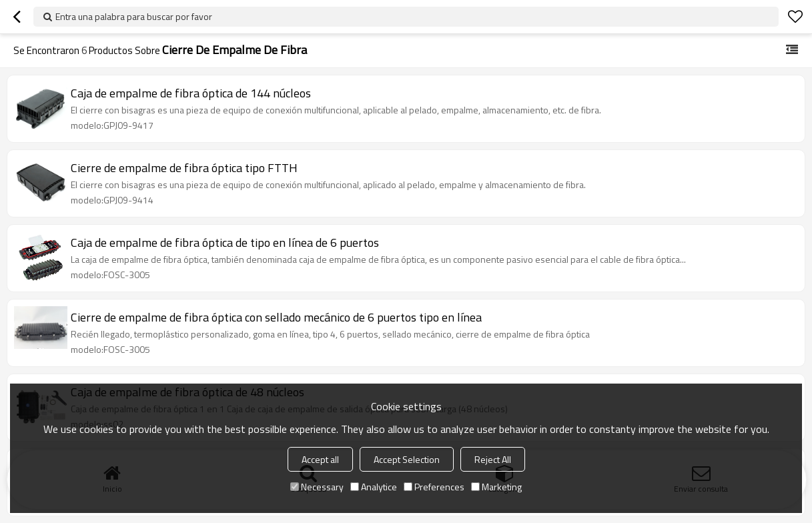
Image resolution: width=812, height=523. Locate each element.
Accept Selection (407, 459)
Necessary (317, 487)
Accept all (320, 459)
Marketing (496, 487)
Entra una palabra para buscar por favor (134, 16)
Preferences (434, 487)
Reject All (493, 459)
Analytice (374, 487)
